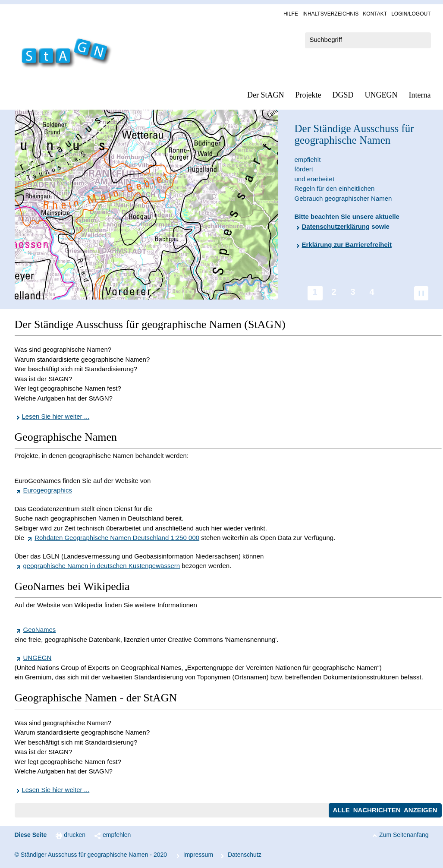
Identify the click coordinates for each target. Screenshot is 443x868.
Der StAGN (266, 95)
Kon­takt (375, 14)
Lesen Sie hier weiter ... (56, 416)
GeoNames (40, 630)
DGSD (343, 95)
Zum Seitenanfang (404, 835)
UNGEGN (38, 658)
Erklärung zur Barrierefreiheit (347, 245)
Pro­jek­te (308, 95)
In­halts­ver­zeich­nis (330, 14)
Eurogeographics (48, 490)
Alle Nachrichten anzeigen (385, 810)
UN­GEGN (381, 95)
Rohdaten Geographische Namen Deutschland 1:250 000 (117, 538)
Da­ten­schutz (245, 855)
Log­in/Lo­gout (411, 14)
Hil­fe (291, 14)
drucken (75, 835)
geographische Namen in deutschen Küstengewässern (102, 566)
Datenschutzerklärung (336, 226)
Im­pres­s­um (198, 855)
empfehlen (117, 835)
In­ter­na (420, 95)
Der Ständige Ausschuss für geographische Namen (354, 134)
